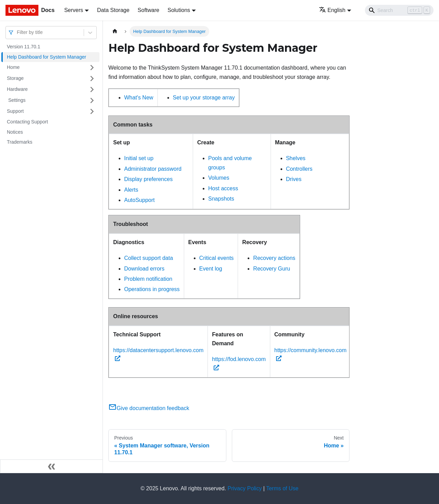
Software (148, 10)
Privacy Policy (245, 488)
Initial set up (139, 158)
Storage (15, 78)
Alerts (131, 190)
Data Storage (113, 10)
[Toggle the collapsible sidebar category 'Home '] (92, 68)
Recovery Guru (272, 269)
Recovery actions (274, 258)
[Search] (399, 10)
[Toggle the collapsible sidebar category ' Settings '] (92, 100)
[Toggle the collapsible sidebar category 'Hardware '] (92, 89)
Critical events (216, 258)
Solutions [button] (179, 10)
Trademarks (20, 142)
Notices (15, 132)
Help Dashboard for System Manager (46, 57)
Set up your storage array (204, 98)
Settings (16, 100)
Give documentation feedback (149, 408)
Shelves (296, 158)
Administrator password (153, 169)
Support (15, 111)
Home (13, 67)
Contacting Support (27, 122)
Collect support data (149, 258)
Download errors (144, 269)
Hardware (17, 89)
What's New (139, 98)
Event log (211, 269)
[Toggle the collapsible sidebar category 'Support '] (92, 111)
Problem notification (148, 279)
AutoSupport (139, 200)
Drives (294, 179)
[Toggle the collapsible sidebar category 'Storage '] (92, 79)
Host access (223, 188)
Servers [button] (74, 10)
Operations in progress (152, 289)
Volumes (219, 178)
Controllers (299, 169)
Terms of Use (282, 488)
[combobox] (17, 32)
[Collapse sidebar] (51, 466)
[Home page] (115, 31)
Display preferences (148, 179)
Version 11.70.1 (23, 47)
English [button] (332, 10)
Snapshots (221, 199)
